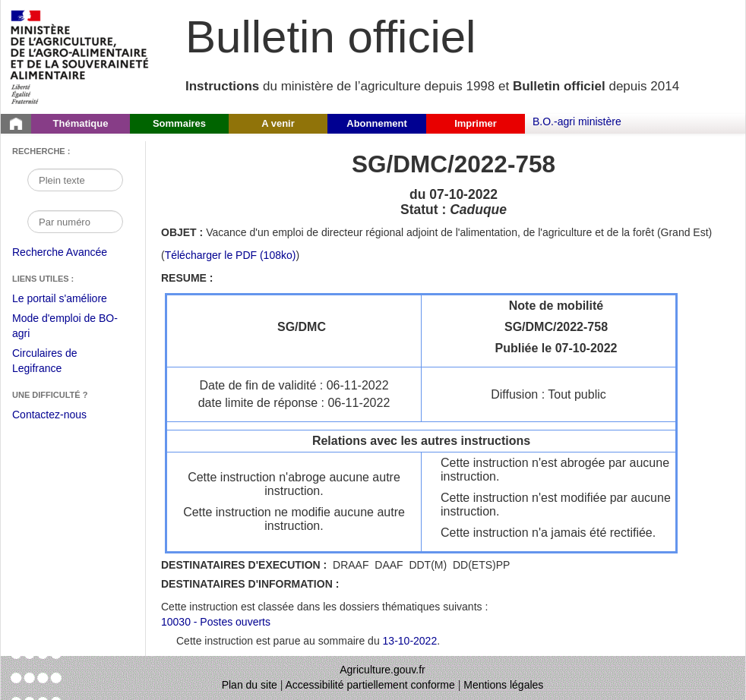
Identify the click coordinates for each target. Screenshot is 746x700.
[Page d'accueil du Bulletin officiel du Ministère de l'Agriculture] (16, 124)
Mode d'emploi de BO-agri (65, 328)
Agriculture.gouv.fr (382, 670)
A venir (278, 123)
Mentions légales (503, 685)
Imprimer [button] (476, 123)
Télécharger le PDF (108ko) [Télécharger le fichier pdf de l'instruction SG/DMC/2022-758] (231, 255)
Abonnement (376, 123)
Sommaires (179, 123)
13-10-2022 (410, 641)
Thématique (81, 123)
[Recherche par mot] (75, 180)
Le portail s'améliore (71, 299)
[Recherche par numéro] (75, 222)
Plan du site (250, 685)
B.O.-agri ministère (577, 121)
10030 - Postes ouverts (216, 622)
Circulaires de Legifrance (57, 363)
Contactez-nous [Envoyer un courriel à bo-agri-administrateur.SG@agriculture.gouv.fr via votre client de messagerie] (49, 415)
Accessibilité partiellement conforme (370, 685)
